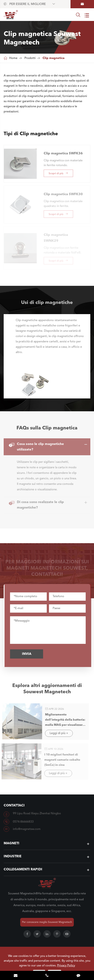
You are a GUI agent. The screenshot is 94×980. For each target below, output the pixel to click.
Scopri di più (58, 171)
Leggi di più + (57, 733)
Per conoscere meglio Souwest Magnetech (47, 922)
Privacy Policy (66, 966)
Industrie (13, 856)
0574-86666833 (23, 822)
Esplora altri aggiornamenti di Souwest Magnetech (47, 691)
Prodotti (30, 58)
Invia (29, 654)
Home (13, 58)
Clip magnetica (54, 58)
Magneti (11, 843)
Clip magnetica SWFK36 (63, 151)
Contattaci (14, 805)
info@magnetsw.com (27, 829)
